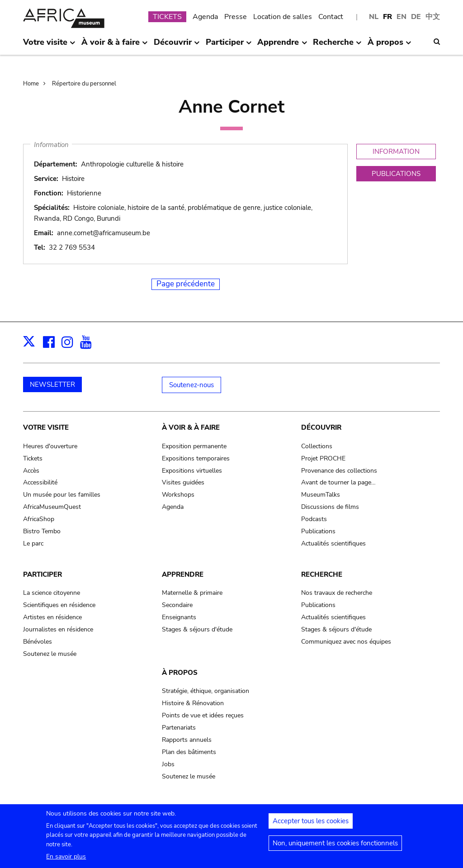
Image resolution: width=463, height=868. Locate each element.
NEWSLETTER (52, 384)
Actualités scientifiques (333, 543)
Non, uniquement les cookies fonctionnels (335, 847)
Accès (31, 471)
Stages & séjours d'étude (197, 629)
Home (31, 84)
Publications (318, 531)
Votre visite (46, 427)
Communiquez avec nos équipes (346, 642)
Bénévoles (38, 642)
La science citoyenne (52, 593)
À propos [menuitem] (390, 46)
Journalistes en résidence (58, 629)
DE (416, 17)
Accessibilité (40, 482)
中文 (433, 17)
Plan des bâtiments (189, 752)
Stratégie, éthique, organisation (206, 691)
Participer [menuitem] (229, 46)
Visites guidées (183, 482)
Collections (317, 446)
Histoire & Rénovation (193, 703)
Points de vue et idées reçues (203, 715)
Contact (331, 17)
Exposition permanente (194, 446)
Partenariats (179, 728)
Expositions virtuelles (192, 471)
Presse (236, 17)
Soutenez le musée (50, 654)
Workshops (178, 495)
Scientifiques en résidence (59, 605)
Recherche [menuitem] (337, 46)
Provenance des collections (339, 471)
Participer (43, 574)
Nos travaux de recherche (337, 593)
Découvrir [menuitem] (177, 46)
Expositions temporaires (196, 458)
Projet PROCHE (323, 458)
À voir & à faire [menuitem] (115, 46)
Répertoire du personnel (84, 84)
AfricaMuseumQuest (52, 507)
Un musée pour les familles (62, 495)
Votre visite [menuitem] (49, 46)
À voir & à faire (191, 427)
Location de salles (283, 17)
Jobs (168, 764)
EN (402, 17)
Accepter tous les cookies (311, 825)
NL (374, 17)
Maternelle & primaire (192, 593)
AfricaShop (39, 519)
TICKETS (167, 17)
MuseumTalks (321, 495)
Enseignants (179, 617)
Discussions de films (330, 507)
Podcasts (314, 519)
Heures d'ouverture (50, 446)
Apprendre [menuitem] (282, 46)
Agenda (205, 17)
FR (387, 17)
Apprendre (183, 574)
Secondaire (177, 605)
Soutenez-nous (191, 385)
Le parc (33, 543)
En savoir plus (66, 860)
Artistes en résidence (52, 617)
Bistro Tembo (42, 531)
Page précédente (186, 284)
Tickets (33, 458)
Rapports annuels (187, 740)
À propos (180, 673)
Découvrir (321, 427)
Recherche (322, 574)
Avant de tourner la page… (338, 482)
